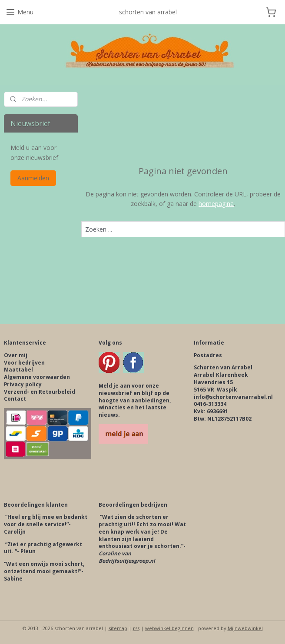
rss (136, 628)
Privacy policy (23, 384)
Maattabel (18, 370)
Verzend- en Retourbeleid (40, 392)
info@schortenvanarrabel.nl (233, 397)
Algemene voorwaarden (37, 377)
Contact (15, 399)
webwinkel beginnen (169, 628)
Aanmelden (33, 178)
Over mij (16, 355)
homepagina (217, 204)
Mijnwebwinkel (245, 628)
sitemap (118, 628)
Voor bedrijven (24, 363)
